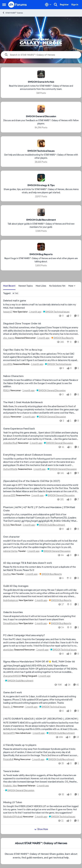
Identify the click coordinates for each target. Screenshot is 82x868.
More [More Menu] (72, 286)
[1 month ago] (35, 312)
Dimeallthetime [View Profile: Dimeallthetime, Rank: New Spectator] (11, 623)
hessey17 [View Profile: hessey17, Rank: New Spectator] (8, 312)
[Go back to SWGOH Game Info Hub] (41, 82)
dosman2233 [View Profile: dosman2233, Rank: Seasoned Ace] (9, 495)
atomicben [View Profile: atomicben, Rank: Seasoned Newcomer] (8, 650)
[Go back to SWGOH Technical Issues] (41, 151)
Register (64, 5)
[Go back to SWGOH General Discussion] (41, 116)
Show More (41, 829)
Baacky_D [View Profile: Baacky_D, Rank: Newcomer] (8, 707)
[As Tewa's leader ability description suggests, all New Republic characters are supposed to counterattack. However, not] (41, 779)
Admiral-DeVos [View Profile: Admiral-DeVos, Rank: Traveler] (10, 551)
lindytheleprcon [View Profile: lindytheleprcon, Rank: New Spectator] (11, 600)
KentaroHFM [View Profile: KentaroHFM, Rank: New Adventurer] (9, 733)
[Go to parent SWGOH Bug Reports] (62, 338)
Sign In (75, 5)
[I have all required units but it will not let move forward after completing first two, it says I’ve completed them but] (41, 618)
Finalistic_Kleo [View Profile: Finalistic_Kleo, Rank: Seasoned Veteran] (10, 786)
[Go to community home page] (18, 5)
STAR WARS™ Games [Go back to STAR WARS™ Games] (13, 13)
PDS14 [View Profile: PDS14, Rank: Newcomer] (6, 390)
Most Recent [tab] (9, 286)
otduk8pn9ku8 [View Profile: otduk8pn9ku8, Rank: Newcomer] (10, 443)
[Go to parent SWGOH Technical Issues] (56, 312)
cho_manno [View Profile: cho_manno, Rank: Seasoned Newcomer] (9, 338)
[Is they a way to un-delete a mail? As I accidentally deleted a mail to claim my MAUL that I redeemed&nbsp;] (41, 306)
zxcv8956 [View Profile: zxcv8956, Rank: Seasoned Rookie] (8, 364)
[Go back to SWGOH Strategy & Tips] (41, 185)
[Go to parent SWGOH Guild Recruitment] (50, 525)
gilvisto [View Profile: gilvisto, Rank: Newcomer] (7, 417)
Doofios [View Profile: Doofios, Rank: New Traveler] (7, 574)
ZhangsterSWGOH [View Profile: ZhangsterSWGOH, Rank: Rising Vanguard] (12, 676)
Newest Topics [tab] (26, 286)
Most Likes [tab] (41, 286)
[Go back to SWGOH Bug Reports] (41, 254)
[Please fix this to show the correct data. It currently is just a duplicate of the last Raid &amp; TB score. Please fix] (41, 569)
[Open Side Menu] (4, 5)
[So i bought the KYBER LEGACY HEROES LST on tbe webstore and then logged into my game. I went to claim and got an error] (41, 809)
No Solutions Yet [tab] (57, 286)
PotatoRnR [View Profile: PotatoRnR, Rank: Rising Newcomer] (8, 759)
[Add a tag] (15, 293)
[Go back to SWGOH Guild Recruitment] (41, 220)
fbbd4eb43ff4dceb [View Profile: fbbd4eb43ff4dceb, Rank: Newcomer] (13, 817)
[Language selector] (48, 5)
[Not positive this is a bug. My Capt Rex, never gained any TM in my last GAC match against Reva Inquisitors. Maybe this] (41, 357)
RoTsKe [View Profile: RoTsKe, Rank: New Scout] (7, 525)
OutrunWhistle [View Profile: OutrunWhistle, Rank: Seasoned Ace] (10, 469)
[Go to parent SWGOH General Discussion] (50, 391)
